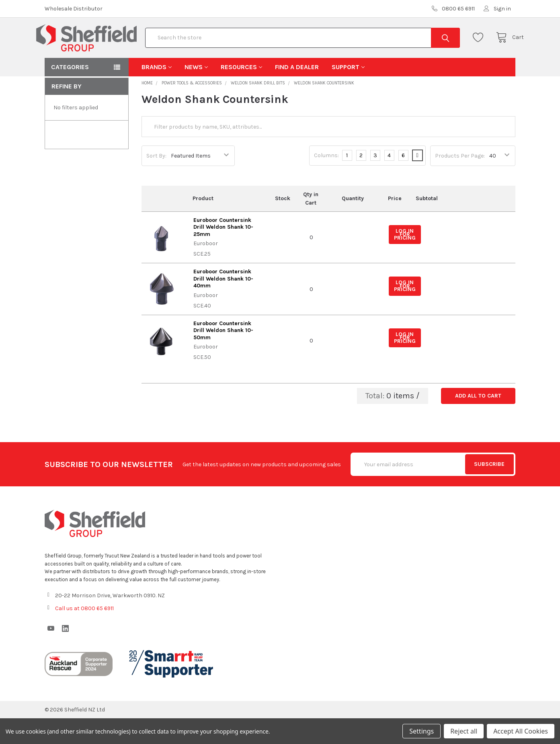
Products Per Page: (460, 181)
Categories (70, 93)
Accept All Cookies (521, 731)
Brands (157, 93)
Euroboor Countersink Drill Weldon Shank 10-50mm (223, 356)
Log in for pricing (405, 260)
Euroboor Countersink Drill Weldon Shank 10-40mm (223, 304)
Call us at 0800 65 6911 (84, 634)
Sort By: (156, 181)
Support (348, 93)
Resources (241, 93)
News (196, 93)
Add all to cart (478, 421)
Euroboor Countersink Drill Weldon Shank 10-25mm (223, 253)
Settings (422, 731)
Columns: (326, 181)
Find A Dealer (297, 93)
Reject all (464, 731)
